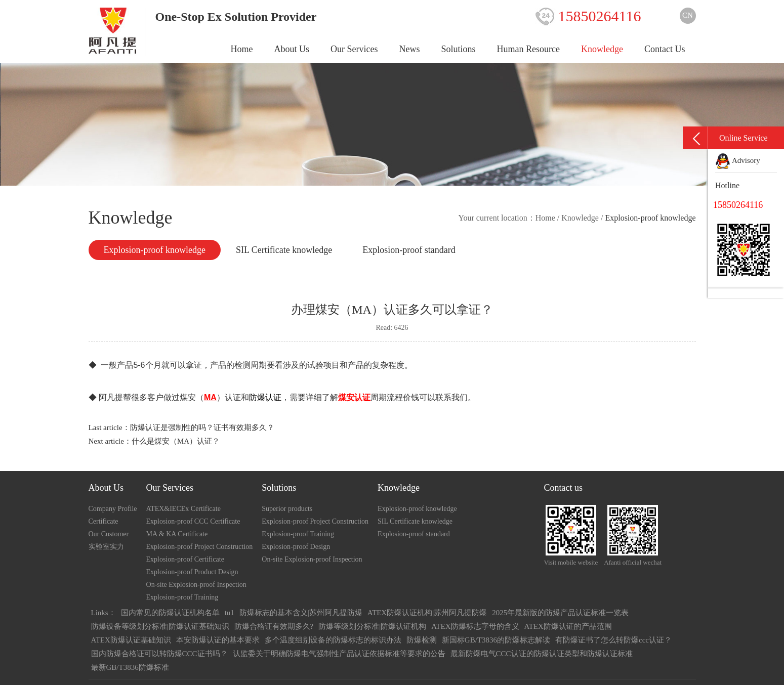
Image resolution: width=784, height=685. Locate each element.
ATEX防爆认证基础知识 (131, 640)
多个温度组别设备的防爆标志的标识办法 (333, 640)
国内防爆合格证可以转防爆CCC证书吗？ (159, 654)
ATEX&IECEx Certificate (183, 509)
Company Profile (113, 509)
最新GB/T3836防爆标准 (130, 667)
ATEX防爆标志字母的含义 (475, 626)
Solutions (459, 49)
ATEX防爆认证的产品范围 (568, 626)
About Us (292, 49)
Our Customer (109, 534)
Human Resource (528, 49)
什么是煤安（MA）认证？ (176, 441)
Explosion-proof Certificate (185, 559)
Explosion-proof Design (296, 547)
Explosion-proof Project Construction (200, 547)
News (410, 49)
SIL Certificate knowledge (284, 250)
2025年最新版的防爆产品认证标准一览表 (560, 613)
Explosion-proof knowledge (155, 250)
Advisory (738, 160)
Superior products (287, 509)
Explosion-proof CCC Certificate (193, 521)
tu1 (230, 613)
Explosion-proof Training (182, 597)
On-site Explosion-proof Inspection (196, 585)
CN (688, 15)
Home (242, 49)
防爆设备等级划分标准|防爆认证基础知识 (160, 626)
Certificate (104, 521)
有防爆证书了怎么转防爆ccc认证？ (613, 640)
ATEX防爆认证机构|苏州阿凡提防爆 (427, 613)
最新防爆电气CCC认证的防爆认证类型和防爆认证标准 (542, 654)
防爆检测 (422, 640)
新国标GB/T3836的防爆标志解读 (496, 640)
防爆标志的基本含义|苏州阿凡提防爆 (301, 613)
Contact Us (665, 49)
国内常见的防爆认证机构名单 (170, 613)
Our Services (354, 49)
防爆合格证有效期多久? (274, 626)
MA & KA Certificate (177, 534)
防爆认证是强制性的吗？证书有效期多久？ (202, 427)
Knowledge (602, 49)
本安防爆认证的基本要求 (218, 640)
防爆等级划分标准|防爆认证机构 (372, 626)
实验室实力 (106, 547)
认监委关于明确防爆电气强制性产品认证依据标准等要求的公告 (339, 654)
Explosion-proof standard (409, 250)
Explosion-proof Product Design (192, 572)
